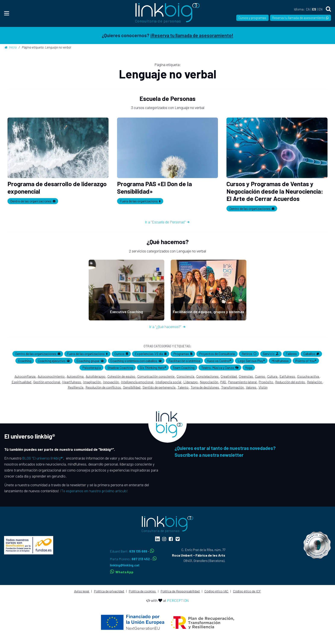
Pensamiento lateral (243, 382)
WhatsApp (122, 572)
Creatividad (229, 376)
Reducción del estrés (290, 382)
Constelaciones (208, 376)
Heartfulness (72, 382)
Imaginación (92, 382)
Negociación (209, 382)
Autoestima (75, 376)
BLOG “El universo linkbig (42, 458)
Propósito (266, 382)
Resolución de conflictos (104, 387)
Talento (183, 387)
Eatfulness (288, 376)
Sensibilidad (132, 387)
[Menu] (7, 13)
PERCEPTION (178, 600)
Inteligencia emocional (137, 382)
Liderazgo (191, 382)
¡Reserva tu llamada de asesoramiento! (192, 35)
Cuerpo (260, 376)
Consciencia (186, 376)
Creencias (246, 376)
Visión (263, 387)
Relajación (315, 382)
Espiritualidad (22, 382)
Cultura (273, 376)
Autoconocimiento (51, 376)
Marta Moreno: (130, 559)
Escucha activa (308, 376)
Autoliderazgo (96, 376)
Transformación (233, 387)
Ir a (167, 222)
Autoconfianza (25, 376)
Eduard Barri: (129, 551)
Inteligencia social (169, 382)
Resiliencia (76, 387)
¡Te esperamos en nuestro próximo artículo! (94, 491)
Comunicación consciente (156, 376)
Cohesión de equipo (122, 376)
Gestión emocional (47, 382)
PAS (223, 382)
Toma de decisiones (205, 387)
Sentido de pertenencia (159, 387)
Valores (251, 387)
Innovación (111, 382)
